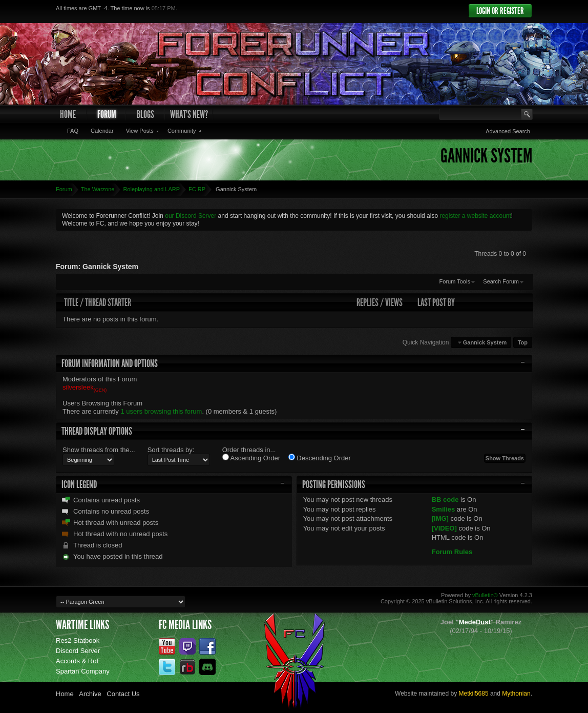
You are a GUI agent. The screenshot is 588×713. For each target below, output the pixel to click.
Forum (107, 114)
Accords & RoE (78, 661)
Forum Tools (455, 281)
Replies (367, 302)
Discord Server (78, 651)
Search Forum (501, 281)
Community (182, 131)
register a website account (475, 216)
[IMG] (440, 518)
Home (68, 114)
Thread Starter (108, 302)
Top (523, 342)
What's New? (189, 114)
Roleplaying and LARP (151, 189)
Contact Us (123, 694)
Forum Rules (452, 552)
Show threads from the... (99, 450)
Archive (90, 694)
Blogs (145, 114)
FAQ (73, 131)
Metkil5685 (474, 694)
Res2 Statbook (78, 640)
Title (71, 302)
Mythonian (516, 694)
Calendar (102, 131)
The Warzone (98, 189)
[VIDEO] (444, 528)
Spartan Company (83, 671)
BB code (445, 500)
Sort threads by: (171, 450)
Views (394, 302)
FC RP (197, 189)
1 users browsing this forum (161, 411)
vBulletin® (485, 595)
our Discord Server (191, 216)
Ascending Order (251, 458)
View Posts (140, 131)
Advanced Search (508, 131)
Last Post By (436, 302)
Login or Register (500, 11)
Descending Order (320, 458)
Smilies (444, 509)
